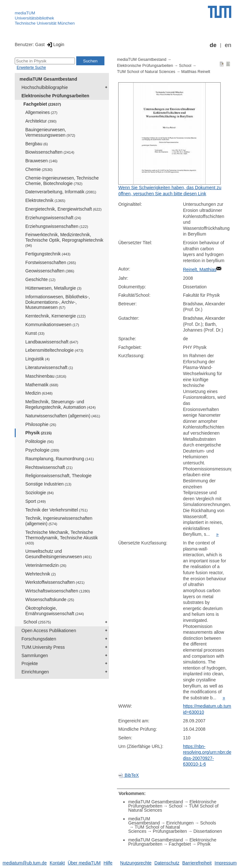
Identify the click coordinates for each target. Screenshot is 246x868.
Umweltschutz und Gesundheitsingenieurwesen (58, 554)
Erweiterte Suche (31, 68)
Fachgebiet (42, 104)
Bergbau (37, 144)
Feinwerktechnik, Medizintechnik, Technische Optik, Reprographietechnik (64, 240)
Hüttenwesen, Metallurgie (53, 288)
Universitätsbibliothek (34, 18)
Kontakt (57, 863)
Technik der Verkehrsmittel (57, 510)
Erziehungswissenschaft (53, 218)
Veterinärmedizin (46, 565)
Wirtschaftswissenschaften (58, 591)
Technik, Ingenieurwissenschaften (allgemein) (59, 521)
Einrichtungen (35, 672)
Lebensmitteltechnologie (54, 350)
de (213, 45)
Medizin (39, 393)
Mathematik (42, 385)
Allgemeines (41, 112)
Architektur (41, 121)
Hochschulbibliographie (45, 87)
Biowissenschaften (50, 152)
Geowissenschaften (50, 271)
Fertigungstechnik (48, 254)
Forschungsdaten (39, 639)
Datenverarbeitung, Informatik (61, 192)
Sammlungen (35, 655)
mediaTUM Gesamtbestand (48, 79)
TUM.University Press (43, 647)
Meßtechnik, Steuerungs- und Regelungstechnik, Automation (61, 404)
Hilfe (108, 863)
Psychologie (42, 450)
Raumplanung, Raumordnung (60, 459)
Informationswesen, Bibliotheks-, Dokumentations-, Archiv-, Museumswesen (58, 302)
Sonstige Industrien (48, 484)
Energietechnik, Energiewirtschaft (63, 209)
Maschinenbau (46, 376)
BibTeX (128, 775)
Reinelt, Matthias (200, 269)
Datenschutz (167, 863)
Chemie (39, 169)
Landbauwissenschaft (52, 342)
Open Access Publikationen (49, 631)
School (37, 622)
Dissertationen (208, 831)
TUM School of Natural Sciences (146, 72)
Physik (38, 433)
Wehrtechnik (41, 574)
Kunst (35, 333)
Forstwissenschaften (51, 262)
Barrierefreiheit (197, 863)
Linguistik (37, 359)
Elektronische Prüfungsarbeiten (55, 96)
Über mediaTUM (84, 863)
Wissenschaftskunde (50, 599)
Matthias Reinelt (196, 72)
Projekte (30, 663)
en (228, 45)
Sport (36, 501)
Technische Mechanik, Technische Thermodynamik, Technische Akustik (61, 537)
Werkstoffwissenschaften (55, 582)
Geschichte (40, 279)
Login (55, 44)
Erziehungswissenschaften (57, 226)
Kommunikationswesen (52, 325)
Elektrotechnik (45, 200)
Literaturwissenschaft (49, 367)
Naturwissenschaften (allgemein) (63, 416)
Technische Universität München (45, 23)
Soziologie (40, 493)
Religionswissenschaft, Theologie (58, 476)
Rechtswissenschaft (49, 467)
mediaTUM (25, 13)
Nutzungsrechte (136, 863)
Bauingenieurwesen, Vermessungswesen (50, 132)
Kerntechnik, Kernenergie (55, 316)
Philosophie (41, 424)
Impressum (226, 863)
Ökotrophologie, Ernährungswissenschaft (55, 611)
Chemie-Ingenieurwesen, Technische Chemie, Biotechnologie (62, 181)
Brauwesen (41, 161)
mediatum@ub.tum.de (25, 863)
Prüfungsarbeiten (170, 831)
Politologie (40, 441)
